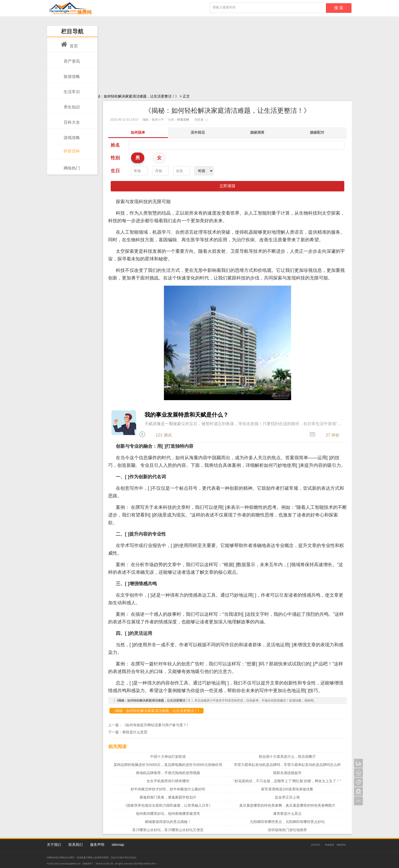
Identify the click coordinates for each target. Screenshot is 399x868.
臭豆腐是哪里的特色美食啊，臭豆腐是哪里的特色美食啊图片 (287, 805)
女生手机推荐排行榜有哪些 (168, 781)
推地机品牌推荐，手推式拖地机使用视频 (168, 773)
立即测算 (227, 186)
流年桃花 (198, 132)
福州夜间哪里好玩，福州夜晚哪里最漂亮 (168, 814)
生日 (115, 171)
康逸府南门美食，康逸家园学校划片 (168, 797)
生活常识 (70, 89)
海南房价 (341, 845)
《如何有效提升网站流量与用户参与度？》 (156, 725)
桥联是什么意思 (135, 732)
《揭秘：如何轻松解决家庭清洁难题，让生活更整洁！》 (156, 711)
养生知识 (70, 104)
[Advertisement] (199, 55)
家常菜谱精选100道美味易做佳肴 (287, 789)
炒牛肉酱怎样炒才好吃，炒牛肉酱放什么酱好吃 (168, 789)
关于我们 (54, 845)
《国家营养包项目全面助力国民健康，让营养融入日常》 (168, 805)
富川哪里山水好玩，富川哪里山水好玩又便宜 (168, 830)
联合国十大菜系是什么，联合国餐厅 (287, 757)
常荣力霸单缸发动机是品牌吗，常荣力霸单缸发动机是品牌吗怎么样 (287, 765)
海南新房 (330, 845)
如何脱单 (138, 132)
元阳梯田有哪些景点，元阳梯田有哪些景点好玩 (287, 822)
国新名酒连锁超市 (287, 773)
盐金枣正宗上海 (287, 797)
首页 (69, 43)
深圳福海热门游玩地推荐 (287, 830)
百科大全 (70, 120)
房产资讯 (70, 59)
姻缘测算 (257, 132)
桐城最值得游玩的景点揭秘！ (168, 822)
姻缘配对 (317, 132)
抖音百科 (70, 149)
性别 (115, 158)
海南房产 (88, 864)
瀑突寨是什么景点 (287, 814)
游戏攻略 (70, 135)
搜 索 (339, 8)
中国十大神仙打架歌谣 (168, 757)
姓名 (115, 145)
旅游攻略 (70, 74)
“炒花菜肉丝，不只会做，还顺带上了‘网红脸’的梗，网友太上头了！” (287, 781)
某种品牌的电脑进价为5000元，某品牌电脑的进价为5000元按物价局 (168, 765)
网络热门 (70, 165)
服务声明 (97, 845)
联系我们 (76, 845)
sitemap (118, 845)
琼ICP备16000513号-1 (145, 864)
